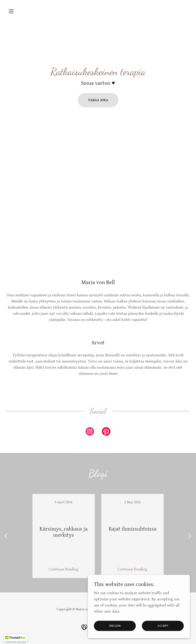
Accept (163, 626)
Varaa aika (98, 100)
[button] (20, 11)
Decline (115, 626)
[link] (90, 432)
